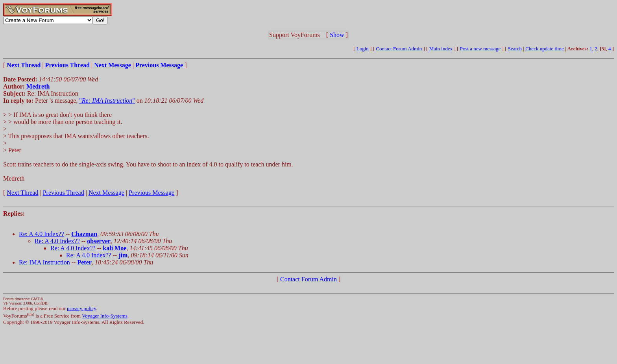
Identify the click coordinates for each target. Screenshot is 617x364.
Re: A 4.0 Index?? (42, 234)
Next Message (106, 193)
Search (515, 49)
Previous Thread (64, 193)
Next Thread (22, 193)
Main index (441, 49)
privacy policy (81, 308)
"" (107, 101)
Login (363, 49)
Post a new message (480, 49)
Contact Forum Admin (399, 49)
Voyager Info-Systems (105, 316)
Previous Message (151, 193)
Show (337, 35)
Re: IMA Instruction (44, 262)
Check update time (544, 49)
